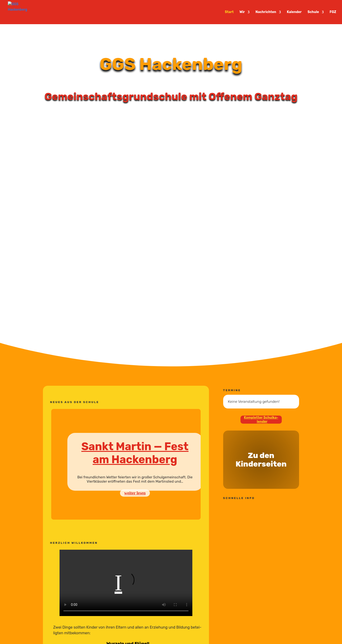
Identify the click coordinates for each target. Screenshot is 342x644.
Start (229, 12)
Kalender (294, 12)
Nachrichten (266, 12)
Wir (242, 12)
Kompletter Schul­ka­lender (261, 420)
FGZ (333, 12)
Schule (313, 12)
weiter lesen (135, 493)
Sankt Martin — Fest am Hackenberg (135, 453)
